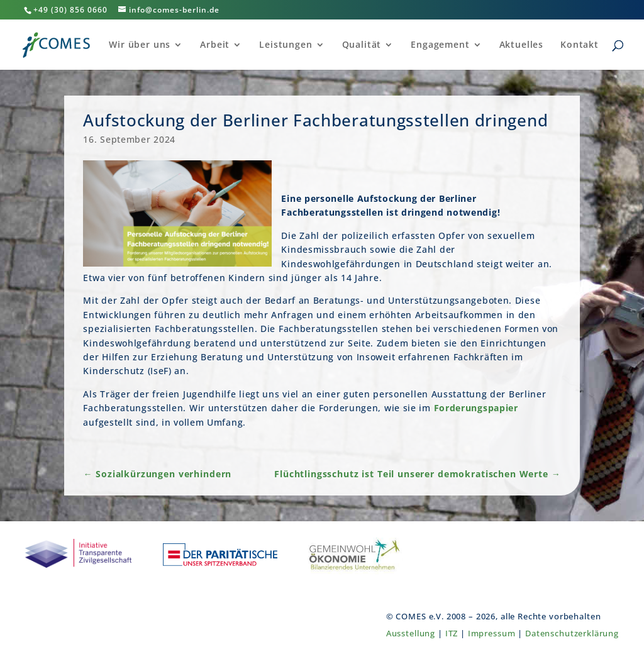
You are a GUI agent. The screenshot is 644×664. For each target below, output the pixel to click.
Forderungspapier (476, 408)
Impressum (492, 633)
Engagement (440, 45)
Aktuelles (522, 45)
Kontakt (580, 45)
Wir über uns (140, 45)
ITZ (452, 633)
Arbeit (215, 45)
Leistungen (286, 45)
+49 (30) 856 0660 (70, 10)
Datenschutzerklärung (572, 633)
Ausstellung (411, 633)
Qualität (362, 45)
